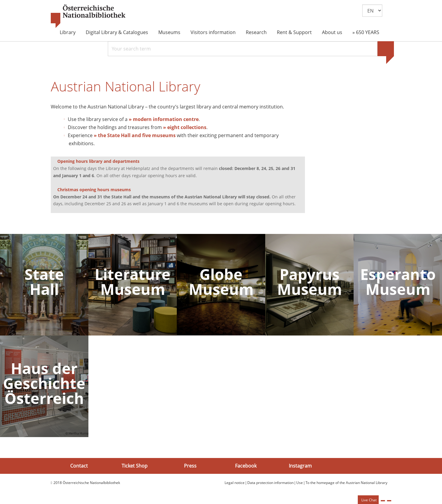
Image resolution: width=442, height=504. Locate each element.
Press (190, 466)
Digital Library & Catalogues (117, 32)
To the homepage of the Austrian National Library (346, 483)
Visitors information (213, 32)
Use (300, 483)
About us (332, 32)
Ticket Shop (135, 466)
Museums (169, 32)
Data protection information (270, 483)
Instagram (300, 466)
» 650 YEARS (366, 32)
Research (256, 32)
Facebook (246, 466)
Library (68, 32)
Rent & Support (294, 32)
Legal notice (235, 483)
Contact (79, 466)
